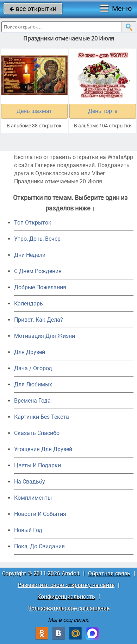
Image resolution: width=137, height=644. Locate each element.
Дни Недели (30, 255)
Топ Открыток (33, 223)
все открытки (33, 9)
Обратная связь (109, 573)
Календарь (29, 304)
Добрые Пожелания (40, 287)
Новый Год (28, 530)
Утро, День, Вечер (37, 239)
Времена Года (32, 401)
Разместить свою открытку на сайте (66, 585)
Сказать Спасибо (37, 433)
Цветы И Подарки (38, 465)
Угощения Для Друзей (43, 449)
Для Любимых (33, 384)
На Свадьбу (30, 482)
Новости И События (40, 514)
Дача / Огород (33, 368)
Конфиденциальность (66, 597)
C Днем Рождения (38, 271)
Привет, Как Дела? (39, 320)
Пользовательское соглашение (68, 608)
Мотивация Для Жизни (45, 336)
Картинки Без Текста (42, 417)
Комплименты (33, 498)
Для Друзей (30, 352)
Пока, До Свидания (39, 546)
